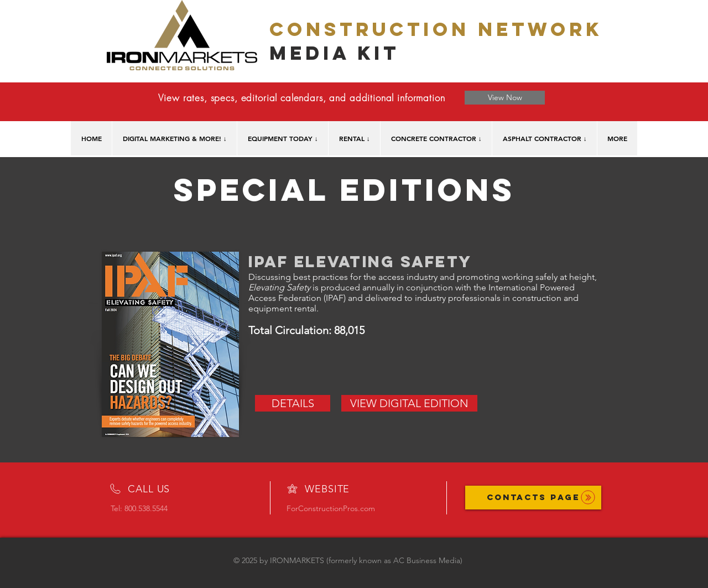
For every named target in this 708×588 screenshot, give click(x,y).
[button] (174, 138)
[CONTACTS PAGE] (533, 498)
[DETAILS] (293, 403)
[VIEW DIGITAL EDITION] (409, 403)
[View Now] (505, 98)
